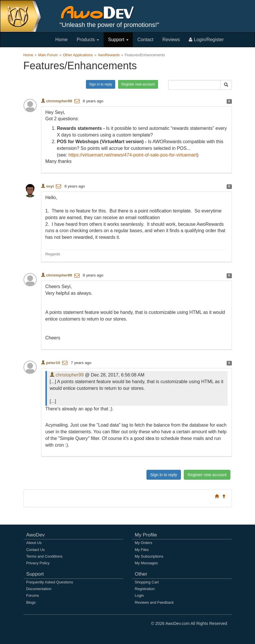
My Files (142, 550)
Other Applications (78, 55)
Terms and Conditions (44, 556)
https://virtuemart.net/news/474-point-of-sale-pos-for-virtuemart (133, 155)
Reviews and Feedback (154, 602)
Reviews (171, 40)
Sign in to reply (101, 84)
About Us (34, 543)
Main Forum (48, 55)
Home (62, 40)
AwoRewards (109, 55)
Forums (33, 595)
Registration (145, 589)
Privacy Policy (38, 563)
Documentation (39, 589)
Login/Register (206, 40)
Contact (145, 40)
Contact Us (36, 550)
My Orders (144, 543)
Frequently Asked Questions (50, 582)
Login (140, 595)
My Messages (146, 563)
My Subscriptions (149, 556)
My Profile (146, 535)
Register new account (138, 84)
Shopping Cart (147, 582)
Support (118, 40)
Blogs (31, 602)
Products (88, 40)
